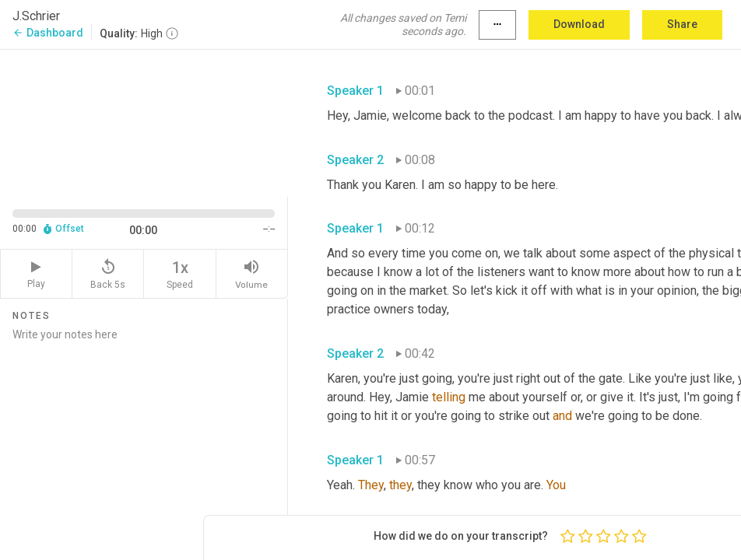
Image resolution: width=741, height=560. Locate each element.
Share (682, 24)
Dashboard (48, 33)
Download (579, 24)
